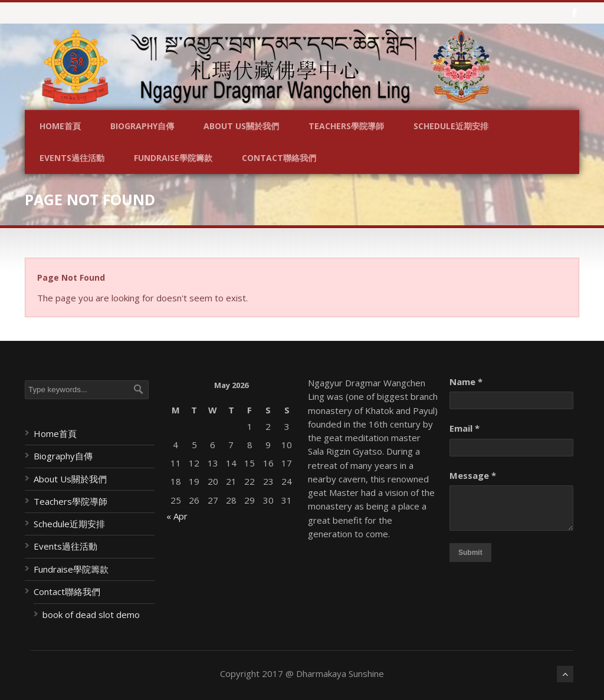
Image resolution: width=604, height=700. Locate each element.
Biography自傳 (142, 126)
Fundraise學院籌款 (173, 158)
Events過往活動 (72, 158)
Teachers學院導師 (346, 126)
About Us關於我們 (241, 126)
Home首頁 (60, 126)
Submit (470, 553)
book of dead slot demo (91, 614)
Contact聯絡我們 (279, 158)
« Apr (177, 516)
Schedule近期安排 (451, 126)
